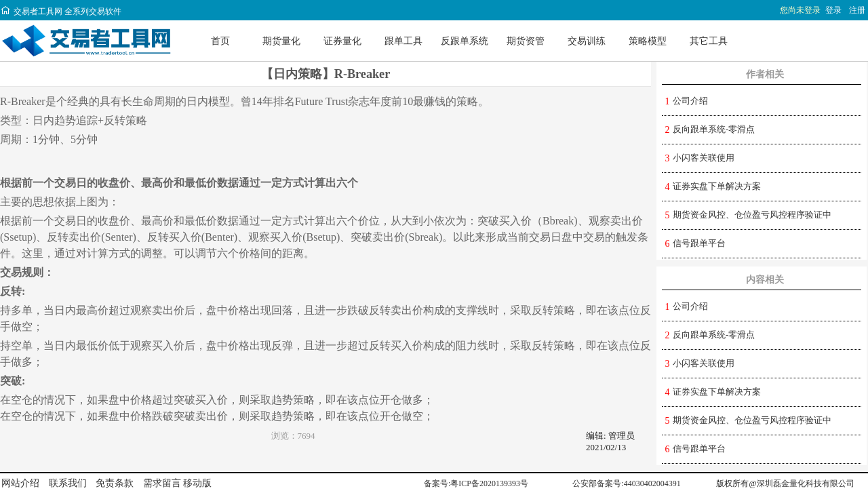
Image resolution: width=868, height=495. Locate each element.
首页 (220, 41)
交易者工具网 (31, 12)
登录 (833, 10)
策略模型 (648, 41)
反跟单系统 (465, 41)
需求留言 (162, 483)
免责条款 (115, 483)
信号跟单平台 (699, 243)
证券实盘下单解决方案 (717, 186)
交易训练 (587, 41)
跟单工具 (403, 41)
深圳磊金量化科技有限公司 (806, 483)
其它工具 (709, 41)
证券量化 (342, 41)
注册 (857, 10)
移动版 (197, 483)
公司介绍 (690, 101)
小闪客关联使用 (704, 158)
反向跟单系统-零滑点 (714, 129)
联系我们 (68, 483)
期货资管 (526, 41)
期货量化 (281, 41)
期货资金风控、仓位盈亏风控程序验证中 (752, 215)
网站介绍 (20, 483)
